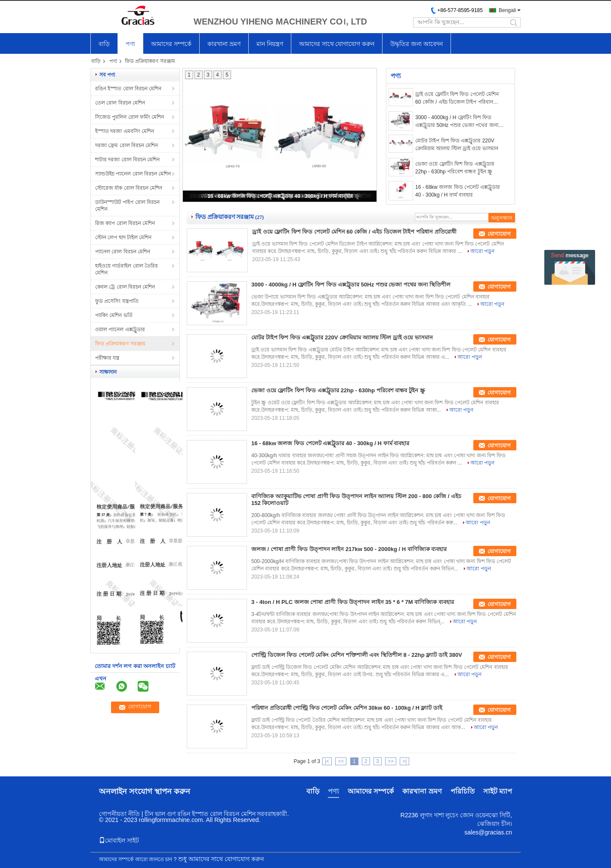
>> (391, 761)
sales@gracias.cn (488, 832)
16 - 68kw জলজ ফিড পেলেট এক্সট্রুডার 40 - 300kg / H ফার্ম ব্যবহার (280, 196)
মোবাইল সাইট (119, 840)
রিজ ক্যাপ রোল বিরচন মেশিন (125, 223)
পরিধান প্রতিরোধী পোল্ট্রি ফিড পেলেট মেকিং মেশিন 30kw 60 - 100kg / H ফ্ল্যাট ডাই (347, 708)
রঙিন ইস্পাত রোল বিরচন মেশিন (128, 89)
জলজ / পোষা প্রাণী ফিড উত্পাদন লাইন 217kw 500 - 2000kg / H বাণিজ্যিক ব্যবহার (349, 549)
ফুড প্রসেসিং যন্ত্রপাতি (117, 301)
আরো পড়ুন (482, 251)
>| (404, 761)
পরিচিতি (463, 791)
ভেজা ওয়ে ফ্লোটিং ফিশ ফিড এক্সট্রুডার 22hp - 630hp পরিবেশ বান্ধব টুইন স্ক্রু (455, 168)
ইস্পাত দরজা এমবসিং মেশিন (125, 131)
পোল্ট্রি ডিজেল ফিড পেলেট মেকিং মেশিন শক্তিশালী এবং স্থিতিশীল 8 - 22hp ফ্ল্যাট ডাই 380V (357, 655)
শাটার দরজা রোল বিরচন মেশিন (127, 160)
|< (327, 761)
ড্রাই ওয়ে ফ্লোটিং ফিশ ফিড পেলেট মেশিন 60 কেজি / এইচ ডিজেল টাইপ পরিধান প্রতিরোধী (457, 98)
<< (341, 761)
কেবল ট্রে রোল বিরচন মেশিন (125, 287)
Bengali (507, 10)
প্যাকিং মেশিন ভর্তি (114, 315)
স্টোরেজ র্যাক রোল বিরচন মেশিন (129, 188)
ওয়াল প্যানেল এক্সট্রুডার (120, 329)
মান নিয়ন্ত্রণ (270, 44)
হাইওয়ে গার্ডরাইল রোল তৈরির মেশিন (127, 269)
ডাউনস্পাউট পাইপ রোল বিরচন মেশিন (127, 206)
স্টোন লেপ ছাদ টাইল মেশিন (123, 237)
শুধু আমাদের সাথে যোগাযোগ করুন (221, 859)
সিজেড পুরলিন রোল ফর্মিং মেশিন (130, 117)
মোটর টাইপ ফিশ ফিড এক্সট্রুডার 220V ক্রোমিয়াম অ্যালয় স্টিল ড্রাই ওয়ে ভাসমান (457, 145)
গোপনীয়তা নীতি (119, 814)
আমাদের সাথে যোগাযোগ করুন (337, 44)
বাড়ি (104, 44)
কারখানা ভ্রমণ (224, 44)
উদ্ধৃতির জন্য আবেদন (417, 44)
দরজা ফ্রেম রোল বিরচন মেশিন (127, 145)
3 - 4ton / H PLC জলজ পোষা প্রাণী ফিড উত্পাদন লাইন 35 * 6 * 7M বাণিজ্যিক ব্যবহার (353, 602)
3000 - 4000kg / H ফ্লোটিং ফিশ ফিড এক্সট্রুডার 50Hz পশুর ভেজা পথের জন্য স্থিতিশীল (457, 122)
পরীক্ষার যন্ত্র (107, 358)
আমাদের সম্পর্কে (171, 44)
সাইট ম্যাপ (498, 791)
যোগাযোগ (499, 234)
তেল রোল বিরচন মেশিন (120, 103)
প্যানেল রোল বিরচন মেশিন (123, 252)
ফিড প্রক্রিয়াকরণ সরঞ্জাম (120, 344)
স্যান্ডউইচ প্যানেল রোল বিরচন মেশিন (133, 174)
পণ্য (130, 44)
